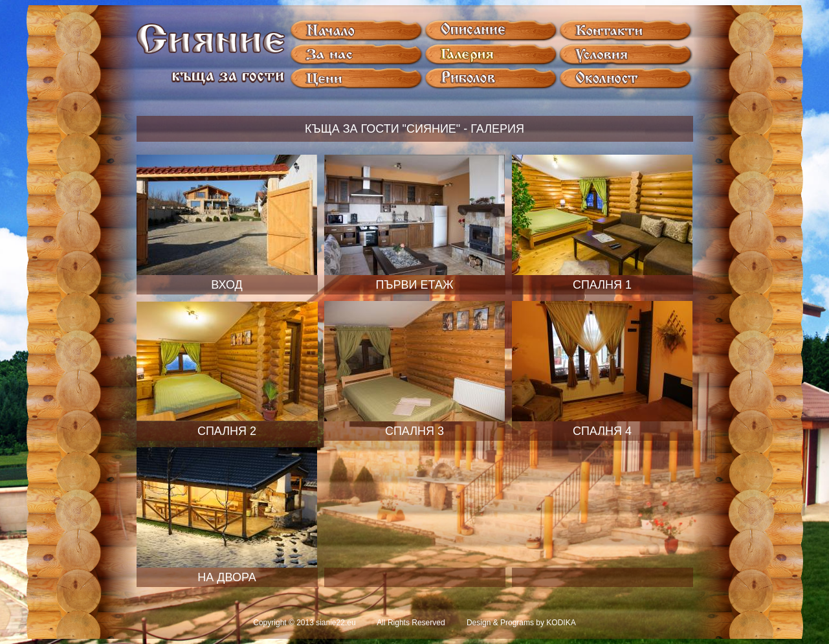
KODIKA (561, 623)
